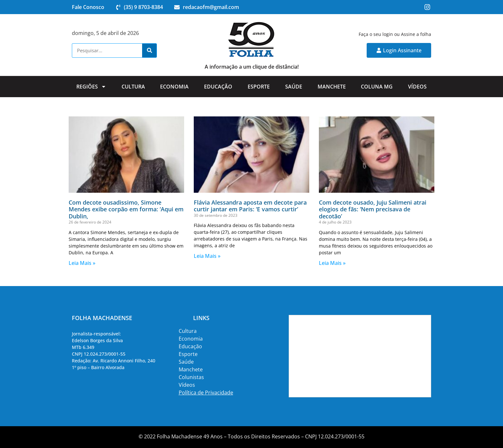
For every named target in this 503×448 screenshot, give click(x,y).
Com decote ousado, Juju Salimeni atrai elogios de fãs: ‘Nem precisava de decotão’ (373, 209)
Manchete (332, 87)
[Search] (149, 51)
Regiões (91, 87)
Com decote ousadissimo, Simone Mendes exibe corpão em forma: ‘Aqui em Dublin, (126, 209)
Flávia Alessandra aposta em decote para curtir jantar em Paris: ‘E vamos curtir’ (250, 206)
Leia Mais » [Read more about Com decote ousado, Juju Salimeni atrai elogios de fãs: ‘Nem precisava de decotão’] (332, 263)
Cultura (133, 87)
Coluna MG (377, 87)
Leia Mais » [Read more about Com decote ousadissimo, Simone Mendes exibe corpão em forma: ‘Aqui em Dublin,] (82, 263)
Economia (174, 87)
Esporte (259, 87)
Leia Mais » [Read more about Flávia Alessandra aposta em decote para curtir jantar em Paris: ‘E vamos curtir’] (207, 256)
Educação (218, 87)
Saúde (294, 87)
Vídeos (417, 87)
